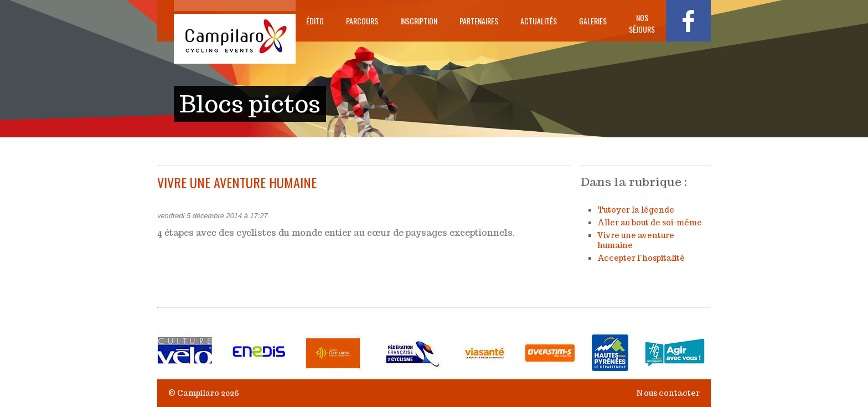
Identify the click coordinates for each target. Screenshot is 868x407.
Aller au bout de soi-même (650, 223)
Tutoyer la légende (636, 210)
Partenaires (479, 21)
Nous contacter (668, 393)
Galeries (593, 21)
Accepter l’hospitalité (641, 258)
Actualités (539, 21)
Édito (315, 21)
